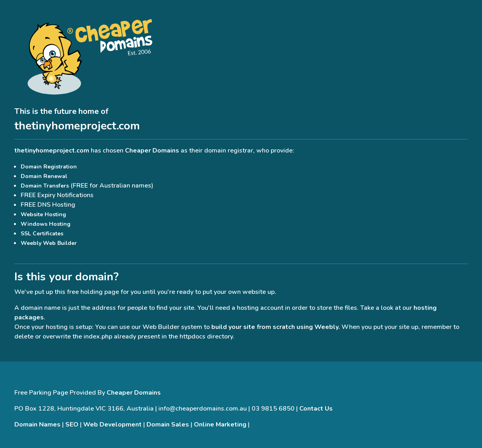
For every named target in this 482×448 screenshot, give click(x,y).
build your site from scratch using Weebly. (276, 327)
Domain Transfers (45, 186)
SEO (72, 425)
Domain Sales (168, 425)
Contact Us (316, 409)
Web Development (112, 425)
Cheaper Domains (152, 151)
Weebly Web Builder (49, 243)
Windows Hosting (46, 224)
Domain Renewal (44, 176)
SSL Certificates (42, 234)
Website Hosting (43, 214)
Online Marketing (220, 425)
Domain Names (37, 425)
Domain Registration (49, 167)
